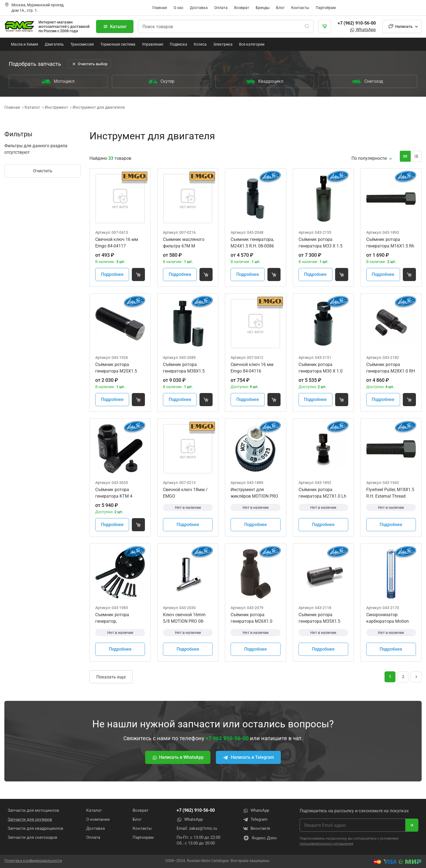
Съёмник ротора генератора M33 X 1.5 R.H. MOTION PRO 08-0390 (321, 243)
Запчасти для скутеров (30, 819)
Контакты (300, 8)
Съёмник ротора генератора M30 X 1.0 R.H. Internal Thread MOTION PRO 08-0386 (321, 368)
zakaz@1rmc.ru (203, 828)
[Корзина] (324, 26)
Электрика (223, 44)
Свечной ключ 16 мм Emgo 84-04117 (117, 243)
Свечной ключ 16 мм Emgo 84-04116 (252, 368)
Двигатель (54, 44)
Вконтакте (257, 829)
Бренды (263, 8)
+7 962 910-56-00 (227, 738)
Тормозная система (118, 44)
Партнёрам (326, 8)
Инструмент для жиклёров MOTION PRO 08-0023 (254, 493)
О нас (178, 8)
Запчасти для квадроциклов (35, 828)
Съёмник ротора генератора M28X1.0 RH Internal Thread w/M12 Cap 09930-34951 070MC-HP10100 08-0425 (391, 368)
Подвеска (178, 44)
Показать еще (111, 677)
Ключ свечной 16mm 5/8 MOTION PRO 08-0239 (184, 618)
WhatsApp (363, 30)
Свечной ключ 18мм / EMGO (185, 493)
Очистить (43, 171)
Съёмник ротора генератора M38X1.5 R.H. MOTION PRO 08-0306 (184, 368)
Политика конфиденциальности (33, 861)
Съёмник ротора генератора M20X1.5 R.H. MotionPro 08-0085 (118, 368)
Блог (280, 8)
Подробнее (112, 274)
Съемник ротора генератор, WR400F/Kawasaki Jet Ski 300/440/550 (117, 618)
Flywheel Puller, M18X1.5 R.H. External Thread (390, 493)
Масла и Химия (25, 44)
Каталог (115, 26)
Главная (160, 8)
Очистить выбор (89, 64)
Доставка (199, 8)
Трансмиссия (82, 44)
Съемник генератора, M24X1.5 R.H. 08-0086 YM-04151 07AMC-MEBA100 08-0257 (252, 243)
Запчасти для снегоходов (32, 837)
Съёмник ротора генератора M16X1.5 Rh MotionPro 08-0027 (390, 243)
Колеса (200, 44)
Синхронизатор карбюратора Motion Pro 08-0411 (388, 618)
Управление (153, 44)
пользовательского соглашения (326, 844)
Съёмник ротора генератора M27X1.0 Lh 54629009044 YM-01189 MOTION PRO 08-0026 (323, 493)
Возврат (242, 8)
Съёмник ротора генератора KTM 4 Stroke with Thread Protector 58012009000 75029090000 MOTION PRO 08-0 (118, 493)
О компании (98, 819)
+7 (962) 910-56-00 (357, 23)
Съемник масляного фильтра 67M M (184, 243)
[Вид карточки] (405, 156)
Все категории (252, 44)
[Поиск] (307, 26)
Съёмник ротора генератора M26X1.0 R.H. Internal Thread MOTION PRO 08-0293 (252, 618)
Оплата (221, 8)
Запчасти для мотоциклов (33, 810)
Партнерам (143, 837)
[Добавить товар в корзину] (138, 274)
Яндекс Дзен (260, 838)
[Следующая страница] (416, 677)
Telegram (255, 820)
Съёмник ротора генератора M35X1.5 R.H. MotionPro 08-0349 (322, 618)
